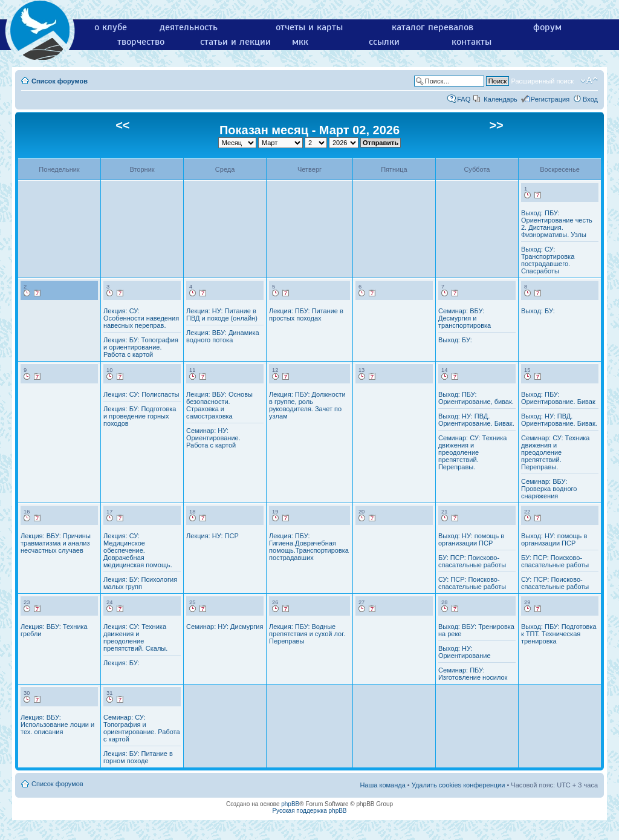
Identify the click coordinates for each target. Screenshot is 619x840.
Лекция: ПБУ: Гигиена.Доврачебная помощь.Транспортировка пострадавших (309, 547)
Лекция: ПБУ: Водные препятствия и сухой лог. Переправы (307, 634)
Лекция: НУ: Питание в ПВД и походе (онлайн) (222, 314)
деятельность (189, 27)
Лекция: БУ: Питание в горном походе (138, 757)
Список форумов (60, 81)
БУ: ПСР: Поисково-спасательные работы (472, 561)
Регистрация (550, 99)
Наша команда (382, 785)
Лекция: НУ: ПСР (212, 536)
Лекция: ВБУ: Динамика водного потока (223, 336)
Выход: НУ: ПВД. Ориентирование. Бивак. (476, 420)
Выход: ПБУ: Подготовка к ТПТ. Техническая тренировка (559, 634)
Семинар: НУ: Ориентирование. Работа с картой (213, 438)
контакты (472, 42)
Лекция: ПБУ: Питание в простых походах (306, 314)
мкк (300, 42)
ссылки (384, 42)
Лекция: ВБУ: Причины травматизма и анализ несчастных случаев (56, 543)
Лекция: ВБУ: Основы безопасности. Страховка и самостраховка (219, 405)
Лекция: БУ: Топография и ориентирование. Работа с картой (141, 347)
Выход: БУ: (455, 340)
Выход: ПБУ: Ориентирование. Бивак (558, 398)
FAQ (464, 99)
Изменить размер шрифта (589, 80)
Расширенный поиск (542, 81)
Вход (590, 99)
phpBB (290, 804)
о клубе (111, 27)
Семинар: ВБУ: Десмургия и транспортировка (465, 318)
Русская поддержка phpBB (309, 811)
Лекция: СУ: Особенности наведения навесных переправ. (141, 318)
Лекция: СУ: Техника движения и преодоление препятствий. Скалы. (135, 637)
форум (547, 27)
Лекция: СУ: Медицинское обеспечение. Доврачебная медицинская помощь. (138, 550)
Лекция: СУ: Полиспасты (141, 394)
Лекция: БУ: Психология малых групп (140, 583)
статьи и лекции (235, 42)
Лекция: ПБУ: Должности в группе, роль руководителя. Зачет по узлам (307, 405)
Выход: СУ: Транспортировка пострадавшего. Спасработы (548, 260)
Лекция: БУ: (121, 663)
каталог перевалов (433, 27)
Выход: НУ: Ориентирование (465, 652)
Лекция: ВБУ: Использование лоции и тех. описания (57, 724)
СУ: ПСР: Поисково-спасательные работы (472, 583)
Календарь (501, 99)
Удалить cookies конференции (459, 785)
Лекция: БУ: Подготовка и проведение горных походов (140, 416)
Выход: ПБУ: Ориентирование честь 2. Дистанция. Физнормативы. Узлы (557, 224)
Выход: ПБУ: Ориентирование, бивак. (476, 398)
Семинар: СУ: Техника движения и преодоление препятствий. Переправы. (473, 452)
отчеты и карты (309, 27)
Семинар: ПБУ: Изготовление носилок (473, 674)
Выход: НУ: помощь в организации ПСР (471, 539)
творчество (141, 42)
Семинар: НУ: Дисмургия (225, 627)
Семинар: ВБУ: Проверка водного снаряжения (549, 489)
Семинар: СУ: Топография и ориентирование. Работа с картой (142, 728)
